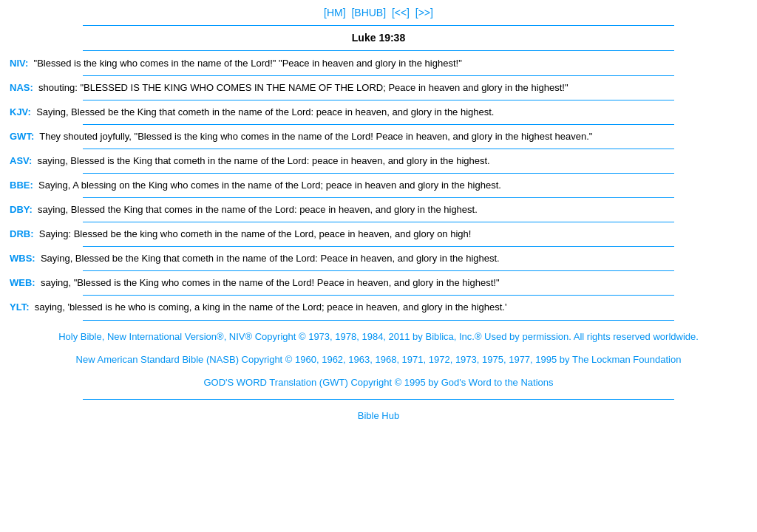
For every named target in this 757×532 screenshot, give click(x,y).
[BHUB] (369, 13)
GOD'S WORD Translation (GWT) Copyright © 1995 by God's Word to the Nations (378, 382)
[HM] (335, 13)
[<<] (401, 13)
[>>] (424, 13)
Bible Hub (378, 416)
